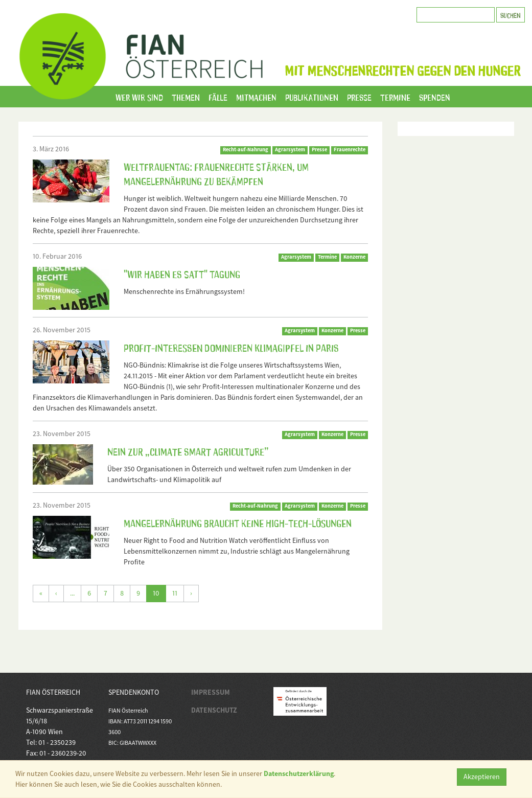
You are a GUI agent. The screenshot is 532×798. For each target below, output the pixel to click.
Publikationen (312, 97)
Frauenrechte (350, 150)
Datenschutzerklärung (299, 773)
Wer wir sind (139, 97)
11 (175, 593)
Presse (359, 97)
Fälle (218, 97)
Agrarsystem (290, 150)
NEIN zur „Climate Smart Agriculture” (188, 451)
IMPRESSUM (211, 692)
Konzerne (354, 257)
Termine (395, 97)
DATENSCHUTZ (214, 710)
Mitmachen (256, 97)
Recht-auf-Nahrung (246, 150)
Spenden (435, 97)
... (72, 593)
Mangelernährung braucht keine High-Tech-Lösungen (238, 522)
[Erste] (41, 594)
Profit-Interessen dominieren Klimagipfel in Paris (231, 347)
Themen (186, 97)
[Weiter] (191, 594)
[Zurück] (56, 594)
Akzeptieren (482, 777)
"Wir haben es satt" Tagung (182, 273)
